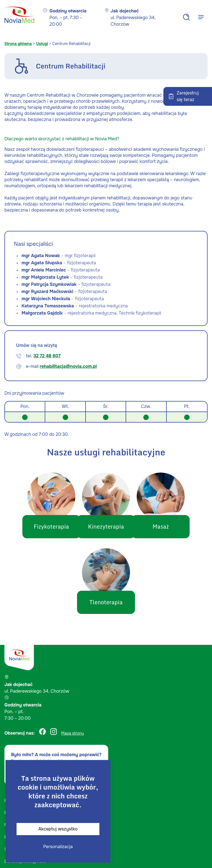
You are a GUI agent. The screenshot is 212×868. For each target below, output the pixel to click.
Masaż (168, 527)
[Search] (186, 17)
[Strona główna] (19, 17)
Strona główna (18, 44)
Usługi (42, 44)
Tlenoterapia (106, 602)
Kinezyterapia (106, 527)
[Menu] (201, 17)
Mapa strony (73, 733)
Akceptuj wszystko (58, 829)
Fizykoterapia (44, 527)
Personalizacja (58, 847)
